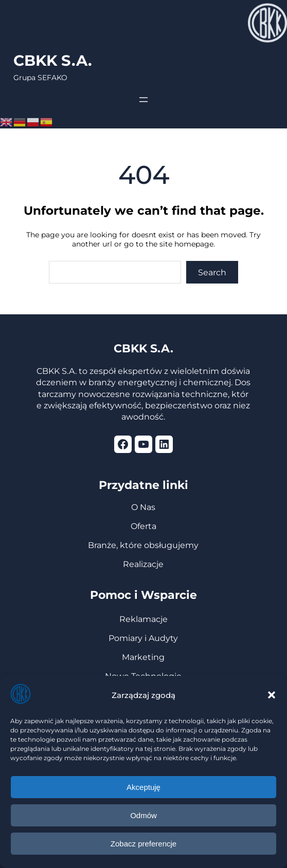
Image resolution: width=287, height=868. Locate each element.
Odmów (143, 815)
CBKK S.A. (53, 60)
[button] (272, 695)
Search (212, 272)
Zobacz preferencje (143, 844)
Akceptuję (143, 787)
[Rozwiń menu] (143, 100)
